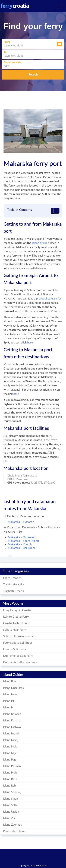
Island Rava (10, 779)
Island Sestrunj (12, 792)
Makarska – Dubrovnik (22, 537)
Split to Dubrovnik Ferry (18, 636)
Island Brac (10, 681)
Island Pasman (12, 766)
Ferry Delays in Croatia (17, 610)
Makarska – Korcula (20, 544)
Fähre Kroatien (12, 578)
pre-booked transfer (49, 299)
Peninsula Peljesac (15, 831)
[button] (60, 44)
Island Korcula (12, 721)
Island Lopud (11, 734)
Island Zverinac (12, 825)
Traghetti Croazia (14, 591)
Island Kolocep (12, 714)
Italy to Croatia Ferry (16, 617)
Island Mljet (10, 753)
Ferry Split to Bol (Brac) (17, 643)
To (5, 52)
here (30, 343)
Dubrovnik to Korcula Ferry (20, 662)
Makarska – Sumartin (21, 522)
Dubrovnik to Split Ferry (18, 656)
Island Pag (9, 760)
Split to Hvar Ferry (15, 630)
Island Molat (11, 747)
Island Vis (9, 818)
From (7, 42)
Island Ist (9, 701)
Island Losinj (11, 740)
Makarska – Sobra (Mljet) (23, 541)
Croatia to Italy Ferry (16, 623)
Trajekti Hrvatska (14, 585)
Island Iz (8, 708)
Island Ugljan (11, 812)
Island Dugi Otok (14, 688)
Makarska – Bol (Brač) (21, 548)
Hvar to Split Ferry (15, 649)
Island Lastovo (12, 727)
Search (33, 75)
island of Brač (40, 243)
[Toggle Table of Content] (55, 211)
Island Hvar (10, 695)
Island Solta (10, 805)
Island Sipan (11, 799)
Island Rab (10, 786)
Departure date (12, 62)
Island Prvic (10, 773)
